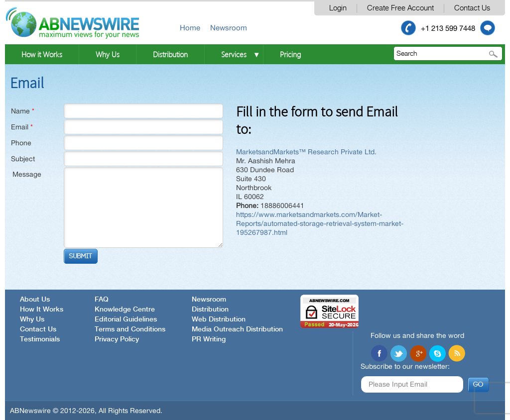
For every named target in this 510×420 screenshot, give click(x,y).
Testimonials (40, 339)
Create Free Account (400, 8)
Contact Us (472, 8)
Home (190, 28)
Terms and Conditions (130, 329)
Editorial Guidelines (126, 319)
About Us (35, 300)
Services (234, 54)
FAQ (102, 300)
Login (338, 8)
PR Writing (209, 339)
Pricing (290, 54)
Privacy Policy (117, 339)
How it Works (42, 54)
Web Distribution (219, 319)
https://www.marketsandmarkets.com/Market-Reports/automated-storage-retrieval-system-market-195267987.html (320, 223)
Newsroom (229, 28)
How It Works (42, 310)
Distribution (170, 54)
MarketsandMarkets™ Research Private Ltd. (306, 152)
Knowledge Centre (125, 310)
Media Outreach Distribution (237, 329)
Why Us (108, 54)
